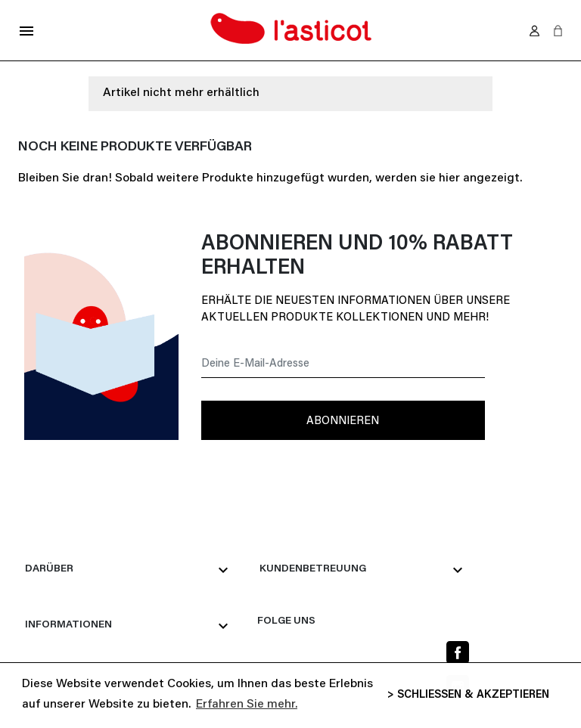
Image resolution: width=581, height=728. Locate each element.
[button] (558, 31)
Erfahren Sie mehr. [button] (247, 705)
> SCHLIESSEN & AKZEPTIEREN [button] (468, 695)
